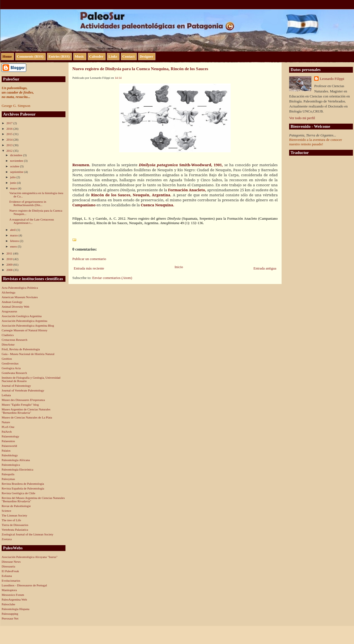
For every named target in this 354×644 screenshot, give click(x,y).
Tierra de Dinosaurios (15, 525)
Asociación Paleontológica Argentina (25, 321)
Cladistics (8, 335)
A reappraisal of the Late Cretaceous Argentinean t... (31, 221)
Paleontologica (11, 465)
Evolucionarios (11, 581)
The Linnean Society (14, 515)
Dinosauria (8, 566)
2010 (10, 259)
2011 (10, 253)
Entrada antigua (265, 268)
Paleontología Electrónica (17, 469)
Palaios (6, 450)
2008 (10, 270)
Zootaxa (7, 539)
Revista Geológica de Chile (19, 493)
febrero (15, 241)
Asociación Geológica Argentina (22, 316)
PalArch (7, 432)
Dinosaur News (11, 562)
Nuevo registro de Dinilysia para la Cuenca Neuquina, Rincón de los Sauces (140, 69)
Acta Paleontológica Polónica (20, 288)
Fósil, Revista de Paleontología (21, 349)
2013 (10, 145)
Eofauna (7, 576)
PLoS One (8, 427)
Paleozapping (10, 614)
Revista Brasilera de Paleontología (23, 484)
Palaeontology (10, 436)
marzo (14, 235)
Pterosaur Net (10, 618)
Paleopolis (8, 474)
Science (6, 511)
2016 (10, 129)
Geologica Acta (11, 368)
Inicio (179, 267)
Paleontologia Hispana (15, 609)
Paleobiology (10, 455)
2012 (10, 151)
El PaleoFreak (10, 571)
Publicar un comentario (89, 259)
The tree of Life (11, 520)
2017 (10, 123)
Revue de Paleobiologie (16, 506)
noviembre (17, 161)
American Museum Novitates (20, 297)
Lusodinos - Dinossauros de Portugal (24, 585)
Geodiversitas (10, 363)
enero (14, 246)
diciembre (17, 155)
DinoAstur (8, 344)
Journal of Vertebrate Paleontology (23, 390)
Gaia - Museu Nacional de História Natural (28, 354)
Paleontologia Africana (16, 460)
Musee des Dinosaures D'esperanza (23, 400)
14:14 (118, 78)
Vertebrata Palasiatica (15, 530)
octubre (15, 166)
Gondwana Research (14, 373)
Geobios (7, 359)
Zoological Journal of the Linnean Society (27, 534)
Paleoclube (8, 604)
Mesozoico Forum (13, 595)
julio (13, 177)
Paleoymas (8, 479)
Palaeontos (8, 441)
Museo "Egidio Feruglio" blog (20, 405)
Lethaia (6, 395)
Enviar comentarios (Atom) (112, 278)
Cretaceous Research (14, 340)
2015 (10, 134)
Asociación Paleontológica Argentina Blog (28, 325)
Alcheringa (8, 292)
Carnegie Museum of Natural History (25, 330)
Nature (6, 422)
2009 (10, 265)
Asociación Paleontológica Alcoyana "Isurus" (30, 557)
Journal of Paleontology (16, 386)
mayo (14, 188)
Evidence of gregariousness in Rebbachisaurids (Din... (28, 203)
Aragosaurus (9, 311)
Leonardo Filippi (332, 79)
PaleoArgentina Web (14, 599)
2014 (10, 139)
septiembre (17, 172)
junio (14, 183)
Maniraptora (9, 590)
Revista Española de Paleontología (23, 488)
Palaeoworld (9, 446)
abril (13, 230)
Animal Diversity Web (15, 307)
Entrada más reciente (89, 268)
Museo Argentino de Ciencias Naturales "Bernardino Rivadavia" (26, 411)
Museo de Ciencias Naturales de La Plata (27, 417)
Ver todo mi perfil (302, 118)
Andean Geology (12, 302)
